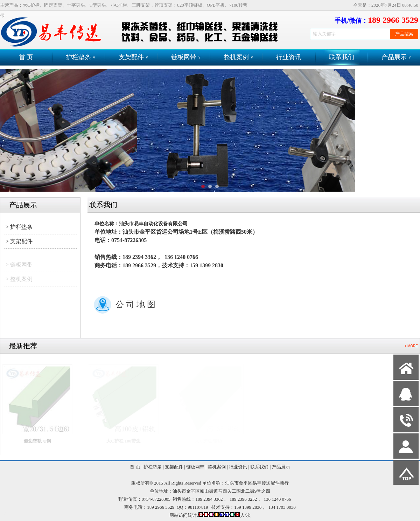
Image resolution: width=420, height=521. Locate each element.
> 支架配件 (19, 241)
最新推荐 (23, 346)
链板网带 (186, 57)
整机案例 (238, 57)
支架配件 (133, 57)
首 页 (26, 57)
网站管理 (13, 515)
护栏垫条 (80, 57)
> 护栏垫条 (19, 227)
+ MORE (411, 346)
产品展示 (396, 57)
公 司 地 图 (135, 304)
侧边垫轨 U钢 (42, 441)
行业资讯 (289, 57)
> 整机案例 (19, 282)
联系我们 (342, 57)
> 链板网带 (19, 268)
